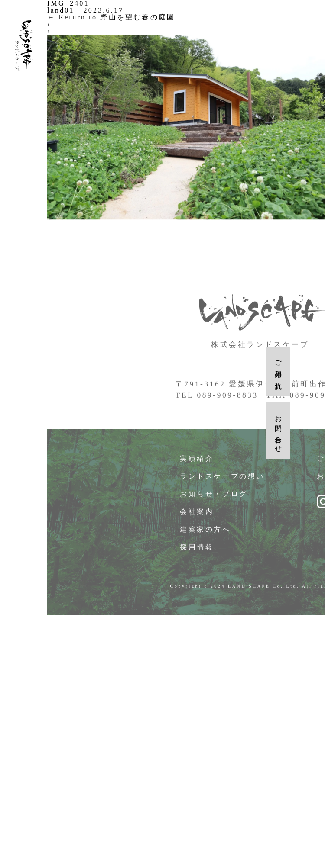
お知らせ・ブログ (214, 497)
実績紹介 (197, 461)
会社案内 (197, 514)
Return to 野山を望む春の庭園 (111, 17)
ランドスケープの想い (223, 479)
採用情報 (197, 550)
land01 (61, 10)
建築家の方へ (206, 532)
